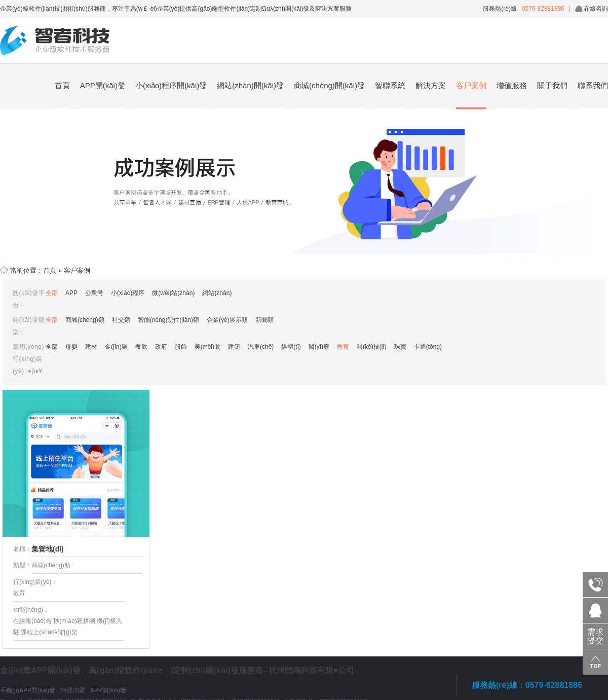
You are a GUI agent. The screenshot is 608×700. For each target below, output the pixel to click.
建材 (91, 347)
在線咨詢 (596, 9)
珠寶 (400, 347)
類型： (22, 565)
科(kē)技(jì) (372, 347)
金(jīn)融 (116, 347)
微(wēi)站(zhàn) (173, 293)
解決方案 (431, 85)
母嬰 (71, 347)
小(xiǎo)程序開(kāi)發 (171, 85)
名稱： (22, 549)
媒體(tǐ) (291, 347)
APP (71, 293)
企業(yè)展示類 (227, 320)
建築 (234, 347)
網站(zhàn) (217, 293)
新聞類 (264, 320)
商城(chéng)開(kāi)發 (329, 85)
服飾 (181, 347)
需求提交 (595, 636)
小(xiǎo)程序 (128, 293)
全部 (52, 293)
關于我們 (552, 85)
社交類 (121, 320)
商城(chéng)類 (85, 320)
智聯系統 (390, 85)
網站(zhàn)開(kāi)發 (250, 85)
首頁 (62, 85)
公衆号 (94, 293)
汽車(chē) (261, 347)
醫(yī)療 (319, 347)
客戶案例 (471, 85)
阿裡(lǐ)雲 (73, 690)
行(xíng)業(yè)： (35, 582)
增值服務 (512, 85)
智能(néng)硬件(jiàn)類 (168, 320)
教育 (343, 347)
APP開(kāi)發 (103, 85)
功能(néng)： (31, 610)
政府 (161, 347)
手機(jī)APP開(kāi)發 (28, 690)
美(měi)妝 (207, 347)
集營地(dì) (48, 549)
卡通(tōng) (428, 347)
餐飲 (141, 347)
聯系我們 (593, 85)
